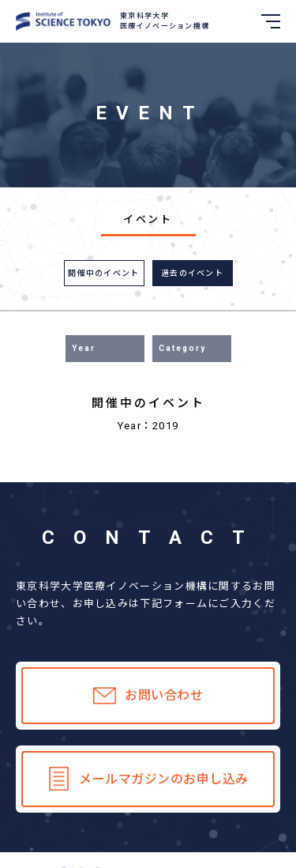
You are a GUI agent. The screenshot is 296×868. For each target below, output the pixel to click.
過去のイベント (192, 273)
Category (182, 348)
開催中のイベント (103, 273)
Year (84, 348)
